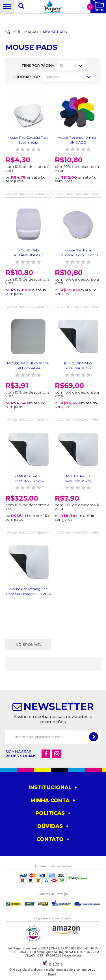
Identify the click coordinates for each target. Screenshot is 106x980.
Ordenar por (26, 77)
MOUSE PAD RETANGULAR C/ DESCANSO (28, 255)
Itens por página (37, 66)
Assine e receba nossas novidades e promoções (53, 719)
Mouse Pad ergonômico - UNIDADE (78, 140)
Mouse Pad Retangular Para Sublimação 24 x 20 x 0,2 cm (28, 594)
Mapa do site (73, 955)
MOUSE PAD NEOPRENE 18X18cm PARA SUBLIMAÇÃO (28, 368)
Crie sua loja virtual (23, 970)
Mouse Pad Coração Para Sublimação (28, 140)
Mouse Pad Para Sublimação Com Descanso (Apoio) (78, 255)
